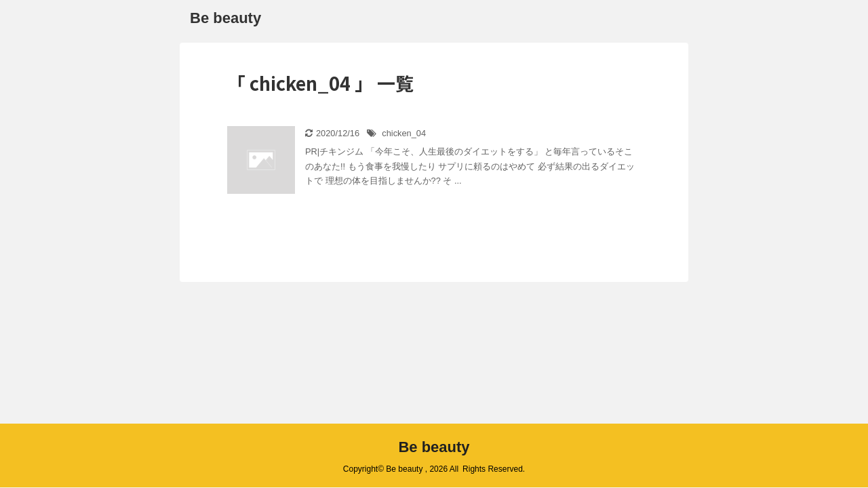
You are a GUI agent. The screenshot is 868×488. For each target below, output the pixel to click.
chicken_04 (404, 133)
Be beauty (225, 18)
